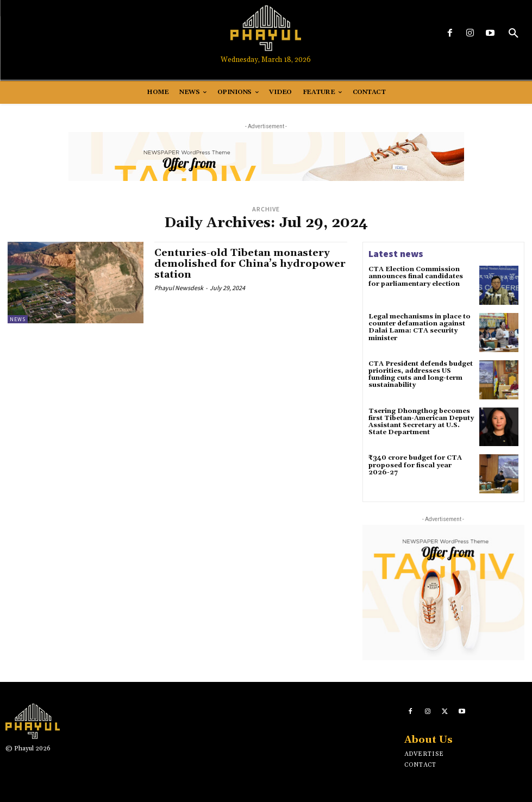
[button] (514, 34)
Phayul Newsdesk (179, 288)
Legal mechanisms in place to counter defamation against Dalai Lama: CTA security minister (420, 327)
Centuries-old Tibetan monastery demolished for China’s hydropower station (250, 264)
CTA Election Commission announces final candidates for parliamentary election (416, 276)
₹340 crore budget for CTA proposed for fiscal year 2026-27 (415, 465)
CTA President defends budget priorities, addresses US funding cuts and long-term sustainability (421, 375)
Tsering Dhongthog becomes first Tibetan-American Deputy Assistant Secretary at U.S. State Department (421, 422)
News (18, 319)
